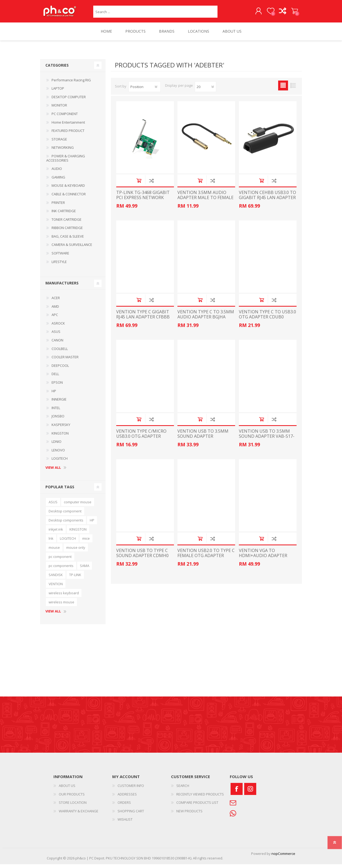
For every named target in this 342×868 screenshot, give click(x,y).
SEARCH (183, 789)
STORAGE (59, 143)
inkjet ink (56, 533)
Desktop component (65, 515)
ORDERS (124, 806)
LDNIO (57, 445)
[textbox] (155, 14)
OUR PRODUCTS (72, 798)
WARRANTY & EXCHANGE (79, 815)
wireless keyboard (64, 597)
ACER (56, 302)
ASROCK (58, 327)
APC (55, 318)
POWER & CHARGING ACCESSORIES (66, 162)
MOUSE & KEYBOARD (68, 189)
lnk (51, 542)
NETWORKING (63, 151)
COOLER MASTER (65, 361)
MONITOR (59, 109)
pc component (60, 560)
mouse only (76, 551)
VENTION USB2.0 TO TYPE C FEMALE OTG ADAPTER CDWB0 (206, 559)
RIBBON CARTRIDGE (67, 231)
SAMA (85, 569)
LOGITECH (60, 462)
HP (54, 395)
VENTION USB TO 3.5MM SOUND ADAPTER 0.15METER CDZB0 (203, 440)
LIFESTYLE (59, 265)
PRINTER (58, 206)
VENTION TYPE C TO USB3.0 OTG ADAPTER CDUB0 (267, 318)
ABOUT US (67, 789)
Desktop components (66, 524)
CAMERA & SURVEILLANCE (72, 248)
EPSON (57, 386)
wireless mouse (61, 606)
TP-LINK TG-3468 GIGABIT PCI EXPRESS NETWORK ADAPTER (143, 201)
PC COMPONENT (65, 117)
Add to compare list (151, 184)
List (293, 89)
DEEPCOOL (60, 369)
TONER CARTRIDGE (67, 223)
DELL (55, 378)
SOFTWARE (60, 257)
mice (86, 542)
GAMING (58, 181)
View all (53, 471)
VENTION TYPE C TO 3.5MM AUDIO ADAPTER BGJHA (206, 318)
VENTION (56, 588)
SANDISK (56, 578)
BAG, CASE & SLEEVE (68, 240)
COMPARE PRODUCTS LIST (197, 806)
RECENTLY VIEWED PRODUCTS (200, 798)
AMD (55, 310)
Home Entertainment (68, 126)
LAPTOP (58, 92)
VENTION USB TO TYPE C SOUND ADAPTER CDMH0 (142, 557)
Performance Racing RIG (71, 84)
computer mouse (78, 506)
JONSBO (58, 420)
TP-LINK (75, 578)
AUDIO (57, 172)
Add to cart (139, 184)
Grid (283, 89)
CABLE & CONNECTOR (69, 198)
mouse (54, 551)
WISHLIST (125, 823)
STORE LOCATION (73, 806)
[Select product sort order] (145, 90)
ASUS (56, 335)
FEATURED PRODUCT (68, 134)
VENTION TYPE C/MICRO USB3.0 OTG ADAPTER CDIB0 (141, 440)
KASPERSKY (61, 428)
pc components (61, 569)
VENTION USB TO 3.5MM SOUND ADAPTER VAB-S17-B (267, 440)
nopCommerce (283, 857)
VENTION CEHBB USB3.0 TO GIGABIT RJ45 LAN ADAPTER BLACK (267, 201)
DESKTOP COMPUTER (69, 101)
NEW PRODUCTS (189, 815)
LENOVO (58, 454)
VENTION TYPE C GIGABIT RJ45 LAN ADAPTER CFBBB (143, 318)
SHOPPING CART (289, 13)
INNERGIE (59, 403)
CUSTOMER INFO (131, 789)
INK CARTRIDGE (64, 215)
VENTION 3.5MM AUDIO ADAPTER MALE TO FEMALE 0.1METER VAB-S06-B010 (205, 201)
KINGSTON (60, 437)
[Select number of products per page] (205, 90)
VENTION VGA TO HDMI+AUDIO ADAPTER (263, 557)
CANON (57, 344)
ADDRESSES (127, 798)
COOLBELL (60, 352)
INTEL (56, 412)
